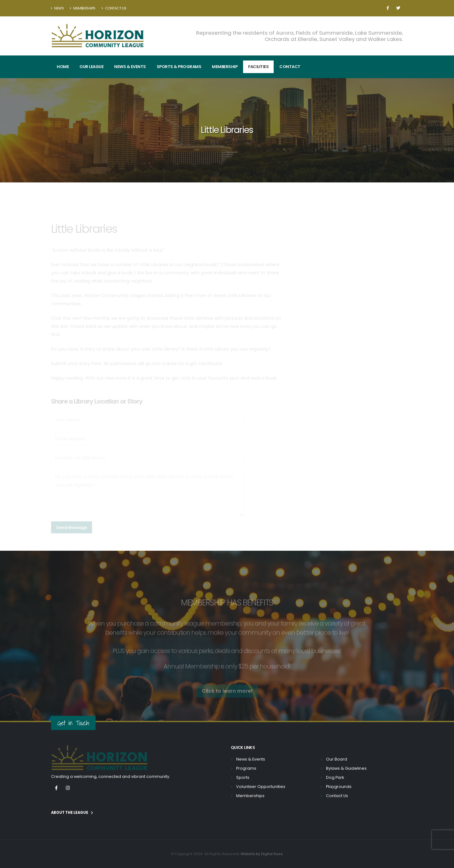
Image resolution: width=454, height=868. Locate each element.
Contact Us (114, 8)
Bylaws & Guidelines (346, 768)
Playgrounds (339, 787)
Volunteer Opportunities (261, 787)
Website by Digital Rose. (262, 854)
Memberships (83, 8)
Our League (91, 67)
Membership (225, 67)
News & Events (130, 67)
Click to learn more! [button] (227, 697)
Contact (290, 67)
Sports (243, 777)
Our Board (337, 759)
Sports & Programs (179, 67)
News (57, 8)
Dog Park (335, 777)
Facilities (258, 67)
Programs (246, 768)
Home (63, 67)
